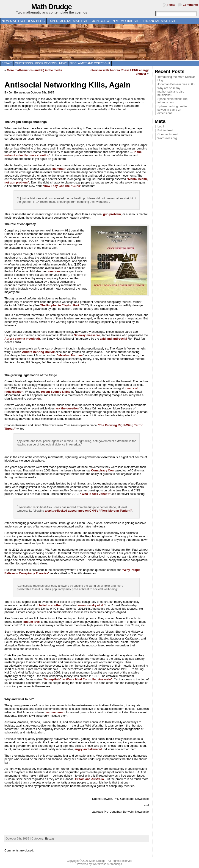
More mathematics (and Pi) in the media (35, 70)
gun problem (112, 214)
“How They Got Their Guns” (62, 186)
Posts (171, 5)
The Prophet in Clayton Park (60, 305)
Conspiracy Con (102, 470)
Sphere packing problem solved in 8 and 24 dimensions (173, 110)
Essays (7, 63)
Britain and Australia (90, 779)
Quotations (24, 63)
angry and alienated (88, 749)
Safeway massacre (87, 335)
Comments (190, 5)
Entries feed (165, 130)
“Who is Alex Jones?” (95, 494)
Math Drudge (51, 7)
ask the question (67, 408)
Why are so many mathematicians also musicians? (171, 92)
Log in (162, 126)
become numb (54, 712)
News (63, 63)
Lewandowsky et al (90, 605)
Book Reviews (46, 63)
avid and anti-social (113, 339)
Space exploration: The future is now (173, 101)
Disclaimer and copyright (90, 63)
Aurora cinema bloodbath (22, 339)
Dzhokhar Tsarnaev (70, 355)
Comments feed (168, 134)
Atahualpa (116, 864)
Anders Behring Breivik (38, 352)
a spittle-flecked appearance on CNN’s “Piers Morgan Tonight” (88, 511)
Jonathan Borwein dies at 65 (176, 84)
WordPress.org (167, 138)
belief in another (50, 605)
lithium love (32, 622)
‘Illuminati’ (59, 169)
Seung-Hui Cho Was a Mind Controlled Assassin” (78, 679)
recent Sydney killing (56, 392)
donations (54, 271)
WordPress (99, 864)
